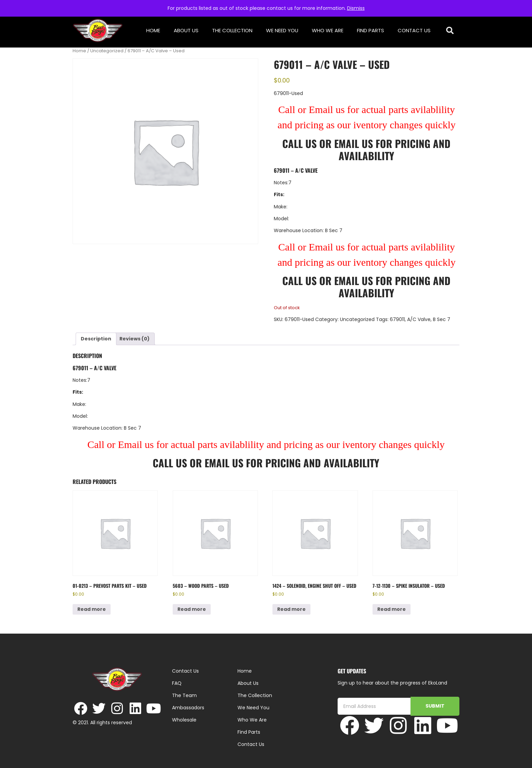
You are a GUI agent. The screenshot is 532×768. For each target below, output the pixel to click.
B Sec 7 (442, 319)
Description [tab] (96, 339)
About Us (186, 30)
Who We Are (328, 30)
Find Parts (370, 30)
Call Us (299, 143)
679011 (397, 319)
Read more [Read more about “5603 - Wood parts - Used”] (192, 609)
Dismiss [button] (356, 8)
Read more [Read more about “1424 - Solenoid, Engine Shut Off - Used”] (291, 609)
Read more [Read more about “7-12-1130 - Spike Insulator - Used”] (392, 609)
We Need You (282, 30)
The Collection (232, 30)
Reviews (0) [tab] (135, 339)
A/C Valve (419, 319)
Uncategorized (107, 51)
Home (153, 30)
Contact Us (414, 30)
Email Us (355, 143)
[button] (450, 31)
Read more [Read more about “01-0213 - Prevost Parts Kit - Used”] (92, 609)
